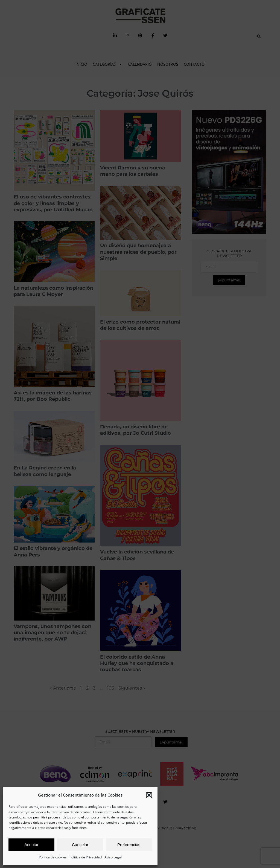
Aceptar (31, 845)
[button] (149, 795)
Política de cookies (53, 857)
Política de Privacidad (86, 857)
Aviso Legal (113, 857)
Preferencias (129, 845)
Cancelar (80, 845)
